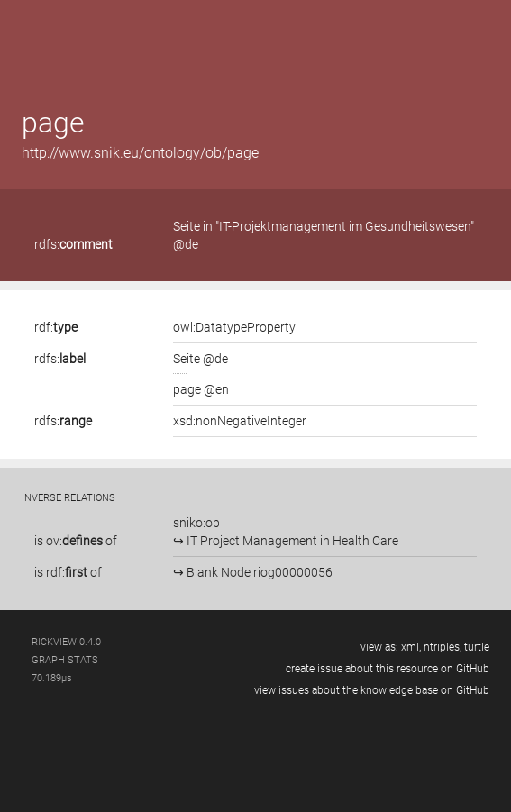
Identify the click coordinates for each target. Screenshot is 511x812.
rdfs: (73, 244)
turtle (477, 647)
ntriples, (443, 647)
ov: (74, 541)
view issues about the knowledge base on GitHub (372, 690)
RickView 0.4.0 (66, 642)
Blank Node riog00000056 (258, 572)
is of (76, 541)
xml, (411, 647)
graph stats (65, 660)
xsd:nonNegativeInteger (240, 421)
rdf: (56, 327)
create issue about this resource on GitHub (388, 669)
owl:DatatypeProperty (234, 327)
